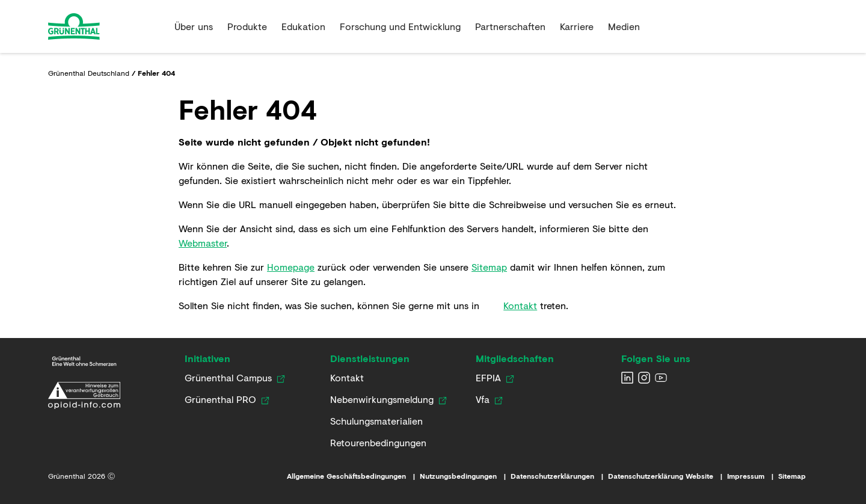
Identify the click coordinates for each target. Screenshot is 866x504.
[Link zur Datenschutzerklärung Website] (668, 476)
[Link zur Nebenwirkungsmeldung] (382, 399)
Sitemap (489, 267)
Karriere (577, 26)
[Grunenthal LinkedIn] (627, 378)
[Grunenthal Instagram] (644, 378)
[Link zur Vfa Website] (483, 399)
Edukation (303, 26)
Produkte (247, 26)
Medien (624, 26)
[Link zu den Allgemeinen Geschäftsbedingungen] (353, 476)
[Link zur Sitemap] (798, 476)
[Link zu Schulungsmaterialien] (376, 421)
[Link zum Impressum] (753, 476)
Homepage (291, 267)
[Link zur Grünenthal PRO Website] (220, 399)
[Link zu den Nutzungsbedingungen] (465, 476)
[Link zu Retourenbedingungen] (378, 443)
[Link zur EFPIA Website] (488, 378)
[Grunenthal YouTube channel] (661, 378)
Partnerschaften (510, 26)
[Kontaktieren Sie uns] (347, 378)
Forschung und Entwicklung (400, 26)
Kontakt (520, 305)
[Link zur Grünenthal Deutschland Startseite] (84, 361)
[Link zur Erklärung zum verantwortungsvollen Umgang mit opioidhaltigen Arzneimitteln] (84, 395)
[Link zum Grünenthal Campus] (228, 378)
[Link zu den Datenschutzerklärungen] (559, 476)
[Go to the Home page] (106, 26)
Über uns (194, 26)
